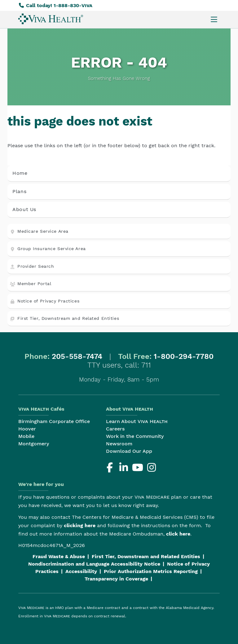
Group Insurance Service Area (48, 249)
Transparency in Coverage (116, 579)
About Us (24, 209)
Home (20, 173)
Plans (19, 191)
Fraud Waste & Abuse (59, 556)
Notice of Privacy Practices (45, 301)
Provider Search (32, 266)
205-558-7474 (77, 356)
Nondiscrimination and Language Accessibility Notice (94, 564)
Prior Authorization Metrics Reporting (151, 571)
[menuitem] (51, 19)
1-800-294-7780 (184, 356)
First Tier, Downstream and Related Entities (64, 318)
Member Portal (31, 284)
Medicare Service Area (39, 231)
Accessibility (81, 571)
